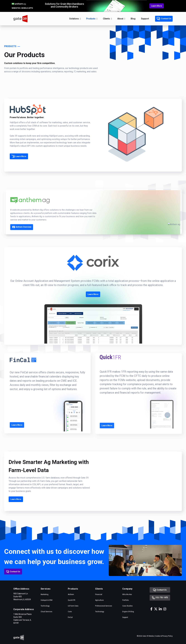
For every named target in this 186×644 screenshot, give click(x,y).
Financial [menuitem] (99, 594)
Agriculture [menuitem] (99, 600)
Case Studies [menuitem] (127, 606)
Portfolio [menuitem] (126, 600)
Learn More (157, 6)
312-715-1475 (160, 598)
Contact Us (164, 19)
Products (91, 19)
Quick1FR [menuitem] (72, 600)
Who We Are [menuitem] (127, 594)
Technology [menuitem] (45, 606)
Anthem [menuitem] (71, 594)
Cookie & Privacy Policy (164, 636)
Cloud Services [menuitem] (46, 612)
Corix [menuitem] (70, 612)
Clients (106, 19)
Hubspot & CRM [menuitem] (47, 600)
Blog (133, 19)
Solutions (74, 19)
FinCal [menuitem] (70, 617)
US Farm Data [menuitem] (73, 606)
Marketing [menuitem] (45, 594)
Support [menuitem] (125, 617)
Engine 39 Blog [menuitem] (128, 612)
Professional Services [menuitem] (104, 606)
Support (145, 19)
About (120, 19)
